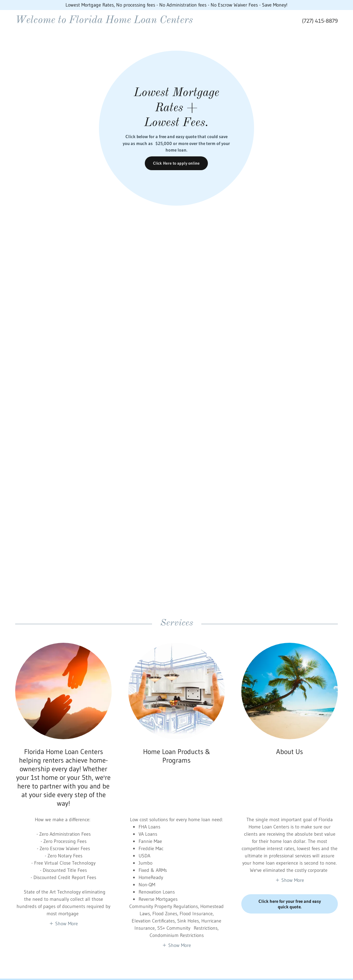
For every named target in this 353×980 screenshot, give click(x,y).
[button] (63, 924)
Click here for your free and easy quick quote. (290, 904)
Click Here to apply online (176, 163)
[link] (130, 21)
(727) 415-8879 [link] (320, 21)
